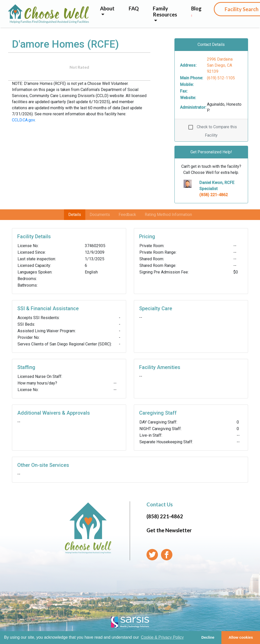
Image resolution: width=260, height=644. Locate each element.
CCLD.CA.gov (23, 120)
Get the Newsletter (169, 530)
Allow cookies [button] (241, 637)
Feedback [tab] (127, 215)
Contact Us (160, 504)
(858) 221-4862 (214, 195)
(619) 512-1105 (221, 78)
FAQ (134, 8)
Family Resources (165, 11)
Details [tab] (75, 215)
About (107, 8)
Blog (196, 11)
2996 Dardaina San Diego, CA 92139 (220, 65)
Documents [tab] (100, 215)
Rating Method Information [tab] (168, 215)
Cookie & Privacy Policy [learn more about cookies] (162, 637)
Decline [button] (208, 637)
